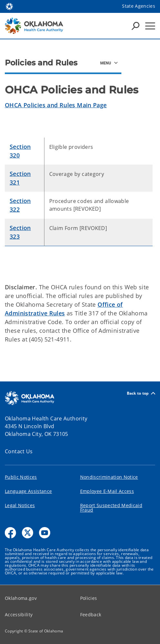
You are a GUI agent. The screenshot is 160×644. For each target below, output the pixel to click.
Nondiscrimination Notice (109, 477)
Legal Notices (20, 505)
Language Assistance (28, 491)
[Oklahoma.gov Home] (9, 6)
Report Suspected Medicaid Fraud (111, 508)
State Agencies (139, 6)
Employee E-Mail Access (107, 491)
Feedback (91, 615)
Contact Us (19, 451)
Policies (89, 598)
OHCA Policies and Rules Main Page (56, 105)
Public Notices (21, 477)
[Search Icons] (136, 26)
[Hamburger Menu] (150, 26)
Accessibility (19, 615)
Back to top (141, 393)
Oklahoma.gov (21, 598)
